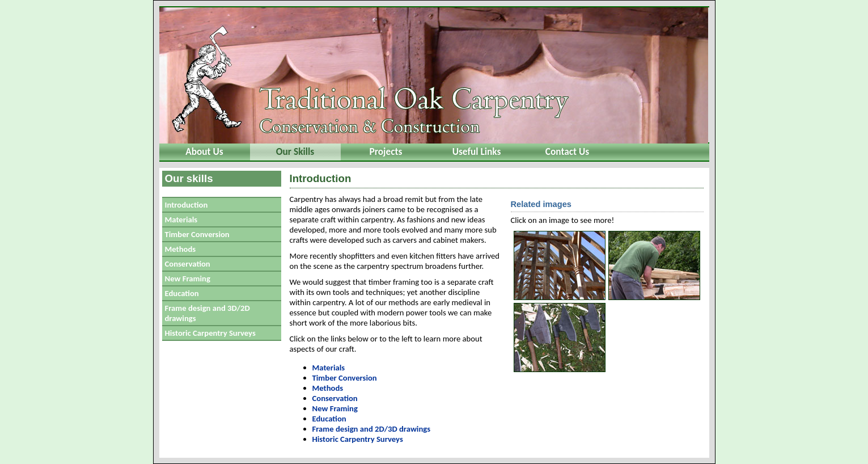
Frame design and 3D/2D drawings (208, 313)
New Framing (188, 279)
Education (182, 293)
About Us (204, 151)
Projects (386, 151)
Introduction (187, 205)
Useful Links (477, 151)
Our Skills (295, 151)
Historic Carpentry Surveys (210, 333)
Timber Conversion (197, 234)
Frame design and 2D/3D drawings (372, 429)
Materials (181, 220)
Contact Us (567, 151)
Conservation (188, 264)
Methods (181, 249)
